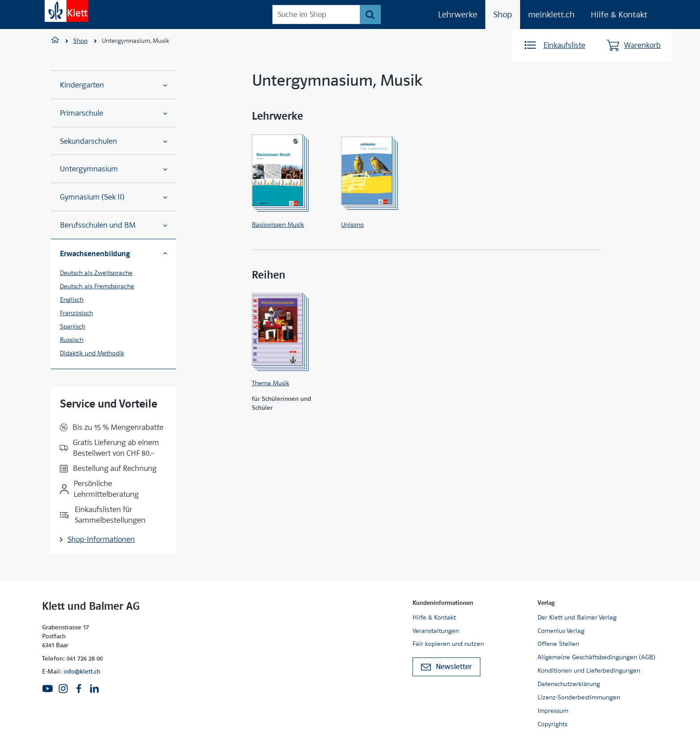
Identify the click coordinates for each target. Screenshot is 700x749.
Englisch (72, 300)
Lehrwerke (458, 15)
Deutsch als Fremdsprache (97, 286)
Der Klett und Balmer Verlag (577, 617)
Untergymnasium (113, 169)
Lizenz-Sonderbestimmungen (579, 697)
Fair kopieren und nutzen (448, 644)
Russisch (72, 340)
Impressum (553, 711)
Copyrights (552, 724)
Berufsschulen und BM (113, 225)
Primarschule (113, 113)
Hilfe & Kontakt (619, 15)
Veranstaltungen (436, 631)
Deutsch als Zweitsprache (96, 273)
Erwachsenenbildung (113, 254)
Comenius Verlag (561, 631)
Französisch (76, 313)
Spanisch (73, 326)
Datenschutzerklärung (569, 684)
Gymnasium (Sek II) (113, 197)
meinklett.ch (551, 15)
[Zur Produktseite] (289, 171)
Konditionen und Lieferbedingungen (589, 670)
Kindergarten (113, 85)
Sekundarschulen (113, 141)
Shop (503, 15)
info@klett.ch (82, 671)
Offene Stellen (558, 644)
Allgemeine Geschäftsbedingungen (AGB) (596, 657)
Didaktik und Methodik (92, 353)
